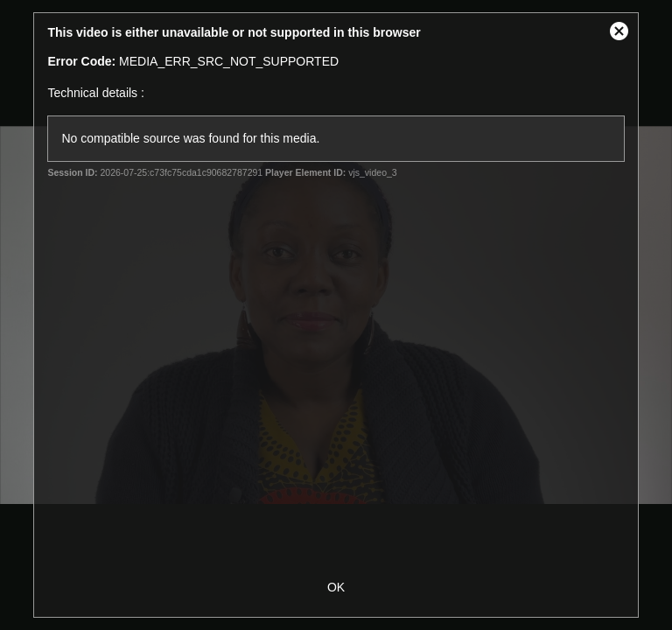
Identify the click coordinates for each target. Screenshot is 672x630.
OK (336, 587)
